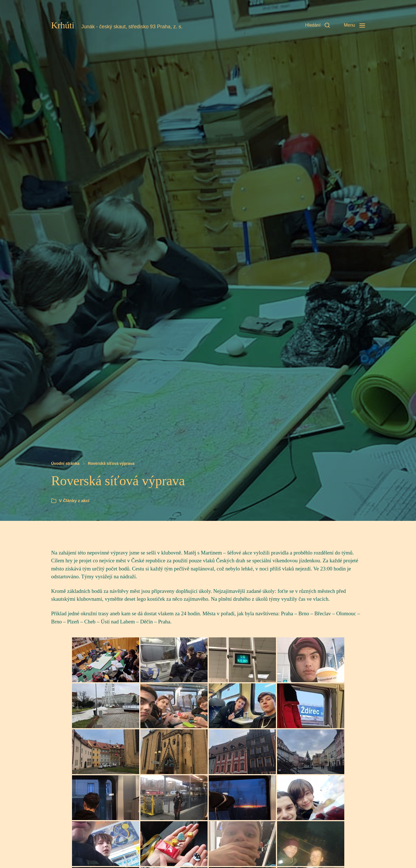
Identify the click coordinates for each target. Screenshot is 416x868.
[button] (317, 25)
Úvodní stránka (65, 463)
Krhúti (63, 25)
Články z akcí (76, 501)
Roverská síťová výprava (111, 463)
